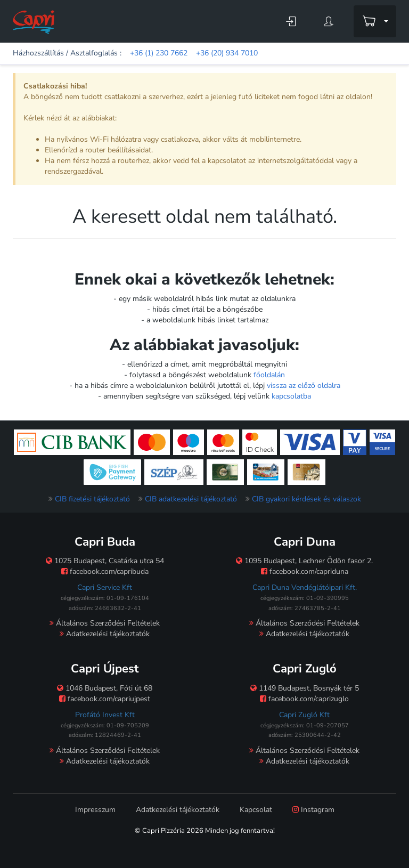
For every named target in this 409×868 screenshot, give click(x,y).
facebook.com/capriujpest (105, 699)
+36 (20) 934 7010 (227, 53)
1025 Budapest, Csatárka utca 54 (105, 561)
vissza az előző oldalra (304, 386)
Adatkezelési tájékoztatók (105, 634)
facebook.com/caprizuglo (304, 699)
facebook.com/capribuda (105, 571)
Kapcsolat (256, 810)
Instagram (313, 810)
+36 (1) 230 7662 (159, 53)
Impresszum (95, 810)
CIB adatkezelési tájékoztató (191, 499)
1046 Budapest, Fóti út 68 (105, 688)
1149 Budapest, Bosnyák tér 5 (305, 688)
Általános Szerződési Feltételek (105, 623)
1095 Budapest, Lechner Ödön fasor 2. (304, 561)
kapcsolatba (291, 396)
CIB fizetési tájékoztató (92, 499)
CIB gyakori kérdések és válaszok (306, 499)
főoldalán (269, 375)
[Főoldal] (34, 22)
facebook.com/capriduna (305, 571)
